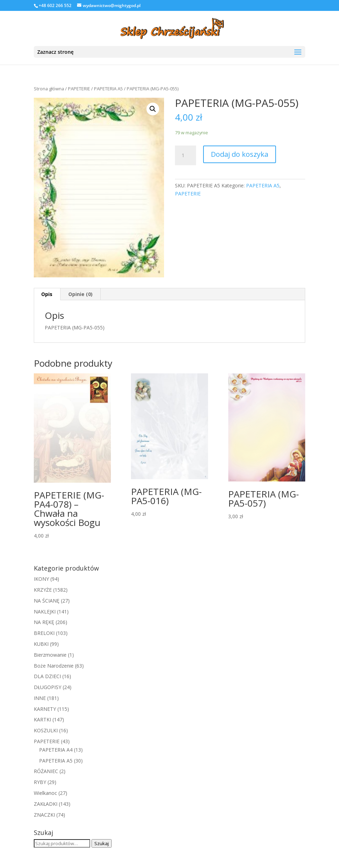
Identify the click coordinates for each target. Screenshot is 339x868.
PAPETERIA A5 (108, 89)
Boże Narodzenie (54, 666)
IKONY (41, 579)
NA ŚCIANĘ (47, 601)
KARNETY (45, 709)
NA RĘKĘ (44, 622)
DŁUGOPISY (48, 687)
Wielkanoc (45, 793)
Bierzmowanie (50, 655)
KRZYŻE (43, 590)
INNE (40, 698)
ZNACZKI (44, 815)
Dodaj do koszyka (240, 154)
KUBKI (41, 644)
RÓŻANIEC (46, 771)
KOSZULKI (46, 730)
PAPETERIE (79, 89)
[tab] (47, 294)
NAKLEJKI (45, 612)
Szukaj (102, 843)
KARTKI (42, 719)
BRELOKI (44, 633)
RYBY (40, 782)
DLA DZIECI (47, 676)
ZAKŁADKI (46, 804)
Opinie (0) (80, 294)
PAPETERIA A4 (56, 750)
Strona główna (49, 89)
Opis (47, 294)
